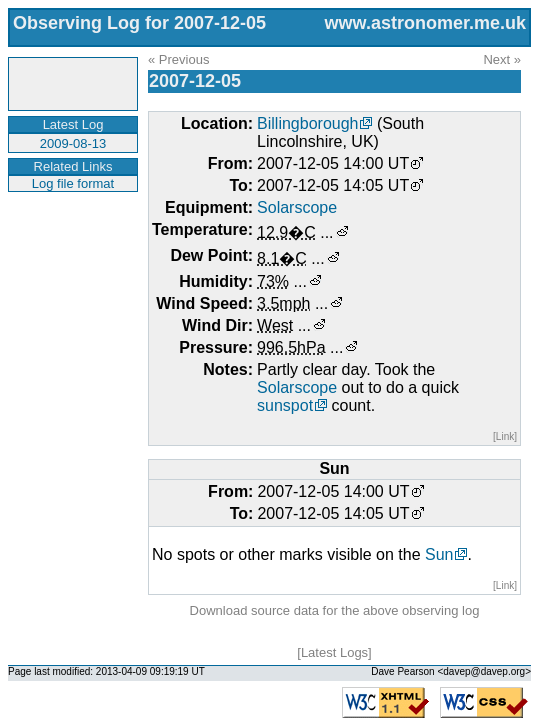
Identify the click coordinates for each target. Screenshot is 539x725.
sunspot (285, 405)
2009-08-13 (73, 143)
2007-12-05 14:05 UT (333, 185)
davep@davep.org (484, 671)
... (326, 232)
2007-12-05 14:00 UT (333, 163)
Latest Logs (334, 652)
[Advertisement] (70, 254)
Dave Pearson (402, 671)
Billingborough (307, 123)
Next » (502, 59)
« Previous (178, 59)
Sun (439, 554)
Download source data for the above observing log (335, 610)
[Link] (505, 436)
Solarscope (297, 207)
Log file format (73, 183)
